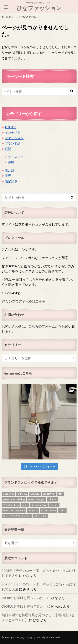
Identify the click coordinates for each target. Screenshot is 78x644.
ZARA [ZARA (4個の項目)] (62, 510)
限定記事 (11, 181)
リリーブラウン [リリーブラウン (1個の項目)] (12, 516)
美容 (8, 176)
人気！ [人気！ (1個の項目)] (27, 516)
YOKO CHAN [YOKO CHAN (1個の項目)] (48, 510)
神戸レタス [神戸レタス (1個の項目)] (41, 516)
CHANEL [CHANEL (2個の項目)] (22, 494)
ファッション (14, 138)
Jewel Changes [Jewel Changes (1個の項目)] (36, 499)
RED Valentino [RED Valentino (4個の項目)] (11, 505)
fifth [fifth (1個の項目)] (60, 494)
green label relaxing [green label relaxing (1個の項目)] (14, 499)
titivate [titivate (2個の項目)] (54, 505)
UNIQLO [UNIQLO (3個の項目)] (33, 510)
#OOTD (11, 127)
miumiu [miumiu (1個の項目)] (52, 499)
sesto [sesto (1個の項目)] (25, 505)
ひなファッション (39, 8)
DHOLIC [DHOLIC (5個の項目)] (35, 494)
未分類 (9, 170)
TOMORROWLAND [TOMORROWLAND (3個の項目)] (14, 510)
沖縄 (11, 162)
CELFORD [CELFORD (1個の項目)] (8, 494)
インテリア (13, 132)
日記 (8, 149)
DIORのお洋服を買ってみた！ (24, 598)
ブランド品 (13, 143)
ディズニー (16, 157)
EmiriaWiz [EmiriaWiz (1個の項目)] (49, 494)
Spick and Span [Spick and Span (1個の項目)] (39, 505)
